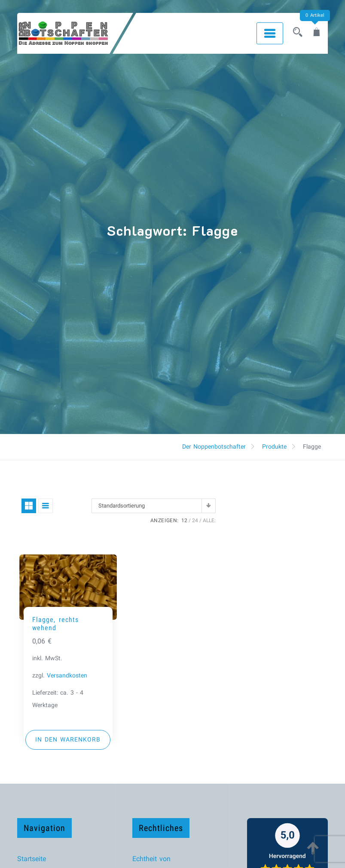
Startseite (32, 859)
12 (184, 520)
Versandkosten (67, 676)
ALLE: (209, 520)
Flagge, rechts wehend (55, 624)
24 (195, 520)
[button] (68, 740)
